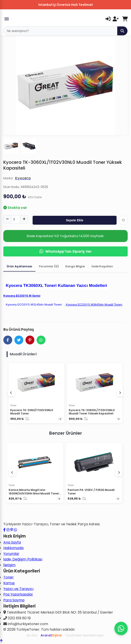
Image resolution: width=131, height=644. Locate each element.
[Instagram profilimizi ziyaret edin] (8, 530)
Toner (9, 577)
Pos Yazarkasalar (18, 594)
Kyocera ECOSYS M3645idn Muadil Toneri (94, 305)
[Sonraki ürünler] (119, 473)
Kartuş (9, 583)
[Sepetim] (125, 19)
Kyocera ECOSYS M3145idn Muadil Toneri (34, 305)
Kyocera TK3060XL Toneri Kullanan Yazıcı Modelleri (56, 285)
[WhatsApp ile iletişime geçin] (16, 530)
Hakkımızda (13, 548)
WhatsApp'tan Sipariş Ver (66, 251)
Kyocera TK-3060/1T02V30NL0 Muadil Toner (32, 412)
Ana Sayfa (12, 542)
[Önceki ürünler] (12, 473)
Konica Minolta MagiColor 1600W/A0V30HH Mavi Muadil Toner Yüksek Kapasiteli (34, 493)
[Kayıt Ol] (116, 19)
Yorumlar (11, 554)
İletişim (9, 565)
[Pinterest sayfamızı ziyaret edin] (12, 530)
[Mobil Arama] (60, 31)
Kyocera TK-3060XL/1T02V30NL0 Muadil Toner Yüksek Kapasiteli (92, 412)
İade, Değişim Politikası (23, 559)
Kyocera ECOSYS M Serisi (22, 296)
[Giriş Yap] (108, 19)
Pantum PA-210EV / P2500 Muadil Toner (91, 492)
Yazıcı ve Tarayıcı (18, 589)
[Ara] (122, 31)
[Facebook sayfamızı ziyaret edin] (4, 530)
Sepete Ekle (75, 220)
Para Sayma (14, 600)
